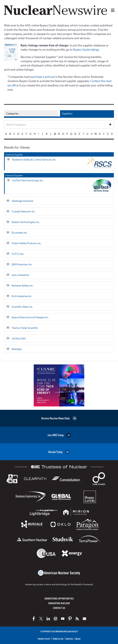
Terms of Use (58, 639)
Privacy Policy (44, 639)
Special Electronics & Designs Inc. (30, 317)
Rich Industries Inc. (22, 296)
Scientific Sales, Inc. (22, 307)
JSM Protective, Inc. (22, 264)
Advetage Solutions (22, 201)
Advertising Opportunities (59, 598)
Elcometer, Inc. (20, 232)
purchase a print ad (42, 77)
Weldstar (17, 349)
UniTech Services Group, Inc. (28, 180)
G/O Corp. (18, 254)
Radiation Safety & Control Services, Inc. (34, 159)
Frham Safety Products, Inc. (27, 243)
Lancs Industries (20, 275)
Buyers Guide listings (86, 49)
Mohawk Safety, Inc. (23, 285)
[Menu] (112, 10)
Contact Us (59, 608)
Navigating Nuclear (59, 603)
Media (78, 639)
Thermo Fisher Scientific (25, 328)
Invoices (69, 639)
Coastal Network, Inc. (24, 211)
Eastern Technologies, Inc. (26, 222)
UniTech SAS (19, 338)
